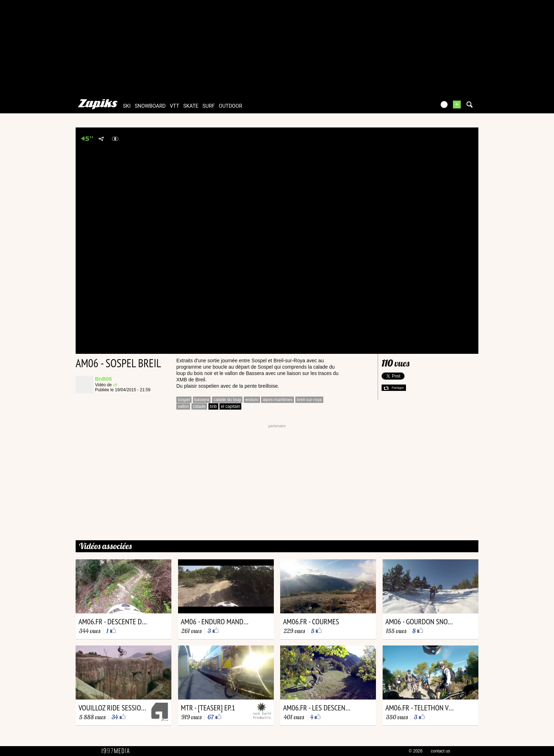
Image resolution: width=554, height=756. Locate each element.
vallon (183, 406)
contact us (440, 751)
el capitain (230, 406)
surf (209, 106)
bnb (213, 406)
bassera (202, 400)
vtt (175, 106)
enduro (252, 400)
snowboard (150, 106)
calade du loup (227, 400)
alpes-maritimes (278, 400)
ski (127, 106)
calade (199, 406)
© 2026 (416, 751)
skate (191, 106)
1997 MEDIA (118, 751)
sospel (184, 400)
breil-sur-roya (309, 400)
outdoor (230, 106)
